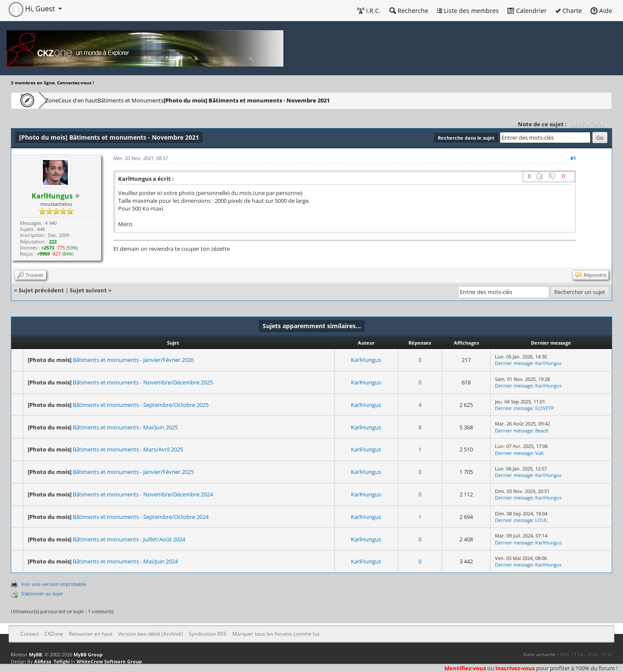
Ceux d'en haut (105, 100)
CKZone (61, 100)
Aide (601, 11)
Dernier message (514, 363)
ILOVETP (545, 408)
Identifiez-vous (465, 668)
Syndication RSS (208, 634)
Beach (542, 430)
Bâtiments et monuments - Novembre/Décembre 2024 (143, 494)
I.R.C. (369, 11)
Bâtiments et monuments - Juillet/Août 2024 (129, 539)
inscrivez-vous (515, 668)
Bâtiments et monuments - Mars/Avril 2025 (128, 449)
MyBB (35, 654)
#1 (573, 158)
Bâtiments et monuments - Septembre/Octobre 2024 (141, 517)
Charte (569, 11)
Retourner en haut (91, 634)
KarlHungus (366, 360)
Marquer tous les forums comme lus (276, 634)
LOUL (541, 520)
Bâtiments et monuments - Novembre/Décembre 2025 (143, 382)
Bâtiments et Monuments (171, 100)
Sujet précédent (41, 290)
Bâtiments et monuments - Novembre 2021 (292, 100)
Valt (540, 453)
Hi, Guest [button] (33, 9)
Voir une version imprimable (54, 584)
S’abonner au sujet (42, 594)
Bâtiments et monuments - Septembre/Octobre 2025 (141, 405)
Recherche (409, 11)
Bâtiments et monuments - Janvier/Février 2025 (133, 472)
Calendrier (527, 11)
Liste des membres (468, 11)
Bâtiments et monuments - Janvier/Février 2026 (133, 360)
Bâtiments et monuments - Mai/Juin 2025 (125, 427)
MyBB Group (88, 654)
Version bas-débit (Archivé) (151, 634)
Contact (30, 634)
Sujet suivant (88, 290)
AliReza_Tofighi (52, 661)
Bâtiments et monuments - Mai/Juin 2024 (125, 561)
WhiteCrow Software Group (109, 661)
